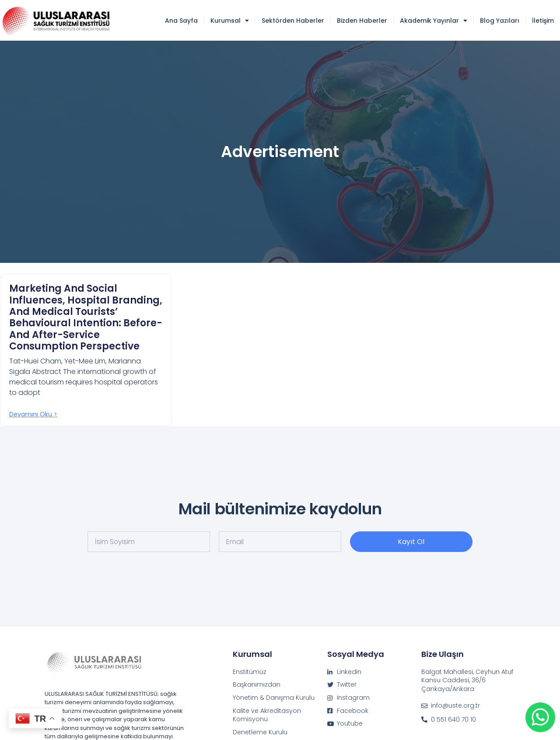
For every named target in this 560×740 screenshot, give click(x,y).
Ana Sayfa (181, 21)
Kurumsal (230, 21)
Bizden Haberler (362, 21)
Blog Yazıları (500, 21)
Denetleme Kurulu (260, 732)
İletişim (543, 21)
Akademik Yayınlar (434, 21)
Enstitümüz (250, 672)
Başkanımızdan (257, 685)
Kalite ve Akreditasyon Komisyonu (267, 715)
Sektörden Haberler (293, 21)
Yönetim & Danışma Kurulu (274, 698)
